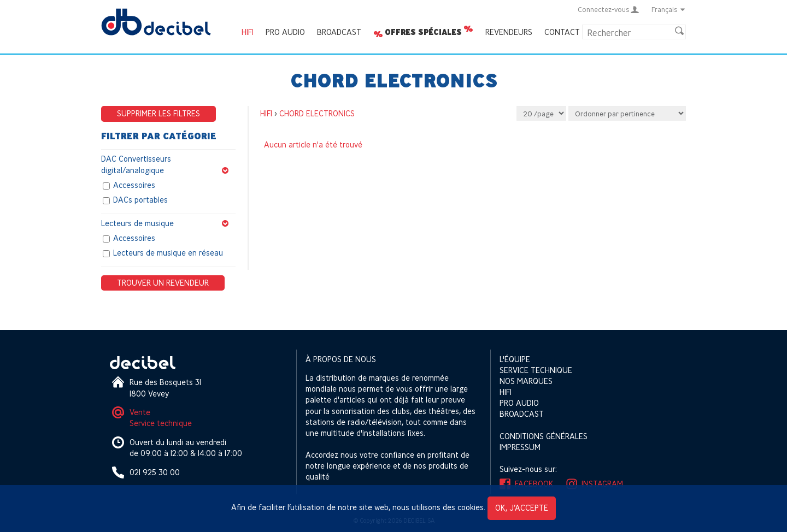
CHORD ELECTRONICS (317, 113)
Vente (140, 412)
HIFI (248, 32)
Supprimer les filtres (158, 113)
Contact (562, 32)
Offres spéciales (423, 32)
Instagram (602, 484)
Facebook (534, 484)
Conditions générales (544, 436)
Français (669, 9)
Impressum (520, 447)
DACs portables (140, 200)
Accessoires (134, 185)
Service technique (161, 423)
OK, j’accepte (522, 508)
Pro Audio (285, 32)
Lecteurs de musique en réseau (168, 253)
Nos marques (526, 381)
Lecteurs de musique (168, 223)
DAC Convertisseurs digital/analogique (168, 165)
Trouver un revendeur (163, 283)
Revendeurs (509, 32)
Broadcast (339, 32)
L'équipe (515, 359)
